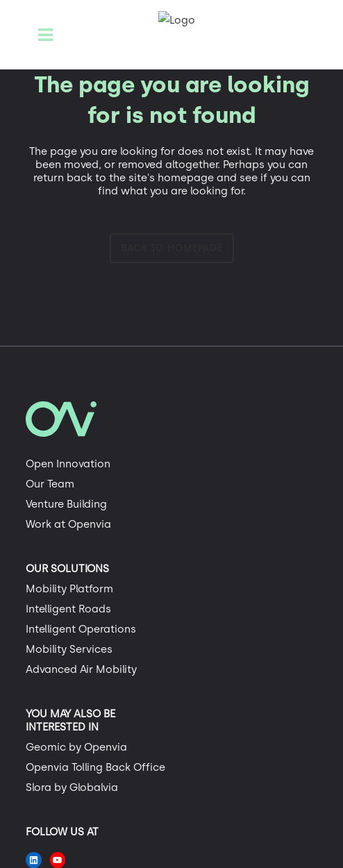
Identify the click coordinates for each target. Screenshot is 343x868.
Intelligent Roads (68, 609)
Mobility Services (69, 649)
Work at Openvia (68, 524)
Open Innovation (68, 464)
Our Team (50, 484)
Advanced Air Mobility (81, 669)
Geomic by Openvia (76, 747)
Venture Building (66, 504)
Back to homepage (172, 248)
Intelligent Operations (81, 629)
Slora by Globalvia (72, 787)
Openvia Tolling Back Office (95, 767)
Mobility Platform (69, 589)
